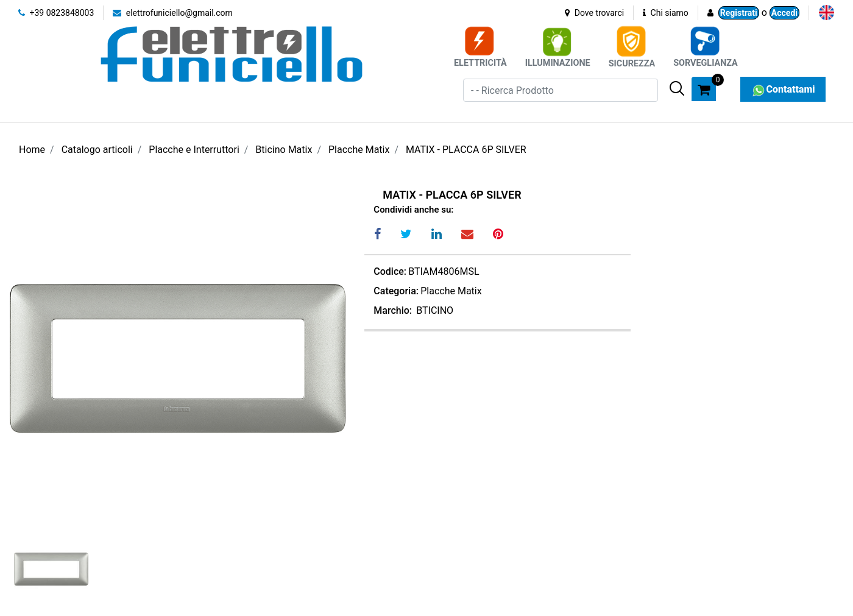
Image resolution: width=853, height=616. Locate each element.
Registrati (739, 13)
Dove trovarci (594, 13)
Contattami (783, 89)
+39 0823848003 (56, 13)
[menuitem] (826, 12)
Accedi (784, 13)
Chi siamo (666, 13)
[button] (677, 88)
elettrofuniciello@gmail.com (173, 13)
